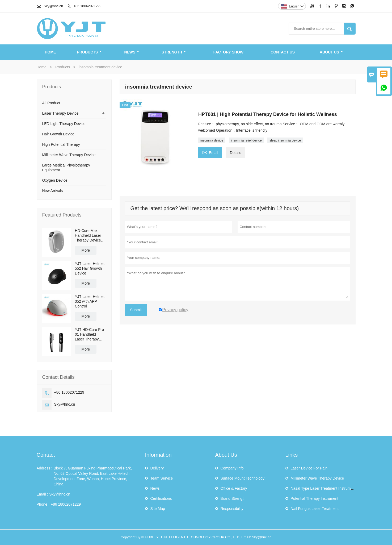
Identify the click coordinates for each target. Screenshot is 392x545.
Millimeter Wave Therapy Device (69, 155)
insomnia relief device (246, 140)
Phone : (43, 504)
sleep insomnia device (285, 140)
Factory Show (228, 52)
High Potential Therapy (61, 144)
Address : (45, 468)
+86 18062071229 (87, 6)
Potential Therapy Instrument (315, 498)
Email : (42, 494)
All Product (51, 103)
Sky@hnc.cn (53, 6)
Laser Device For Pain (309, 468)
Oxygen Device (55, 180)
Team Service (162, 478)
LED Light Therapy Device (64, 124)
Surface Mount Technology (243, 478)
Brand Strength (233, 498)
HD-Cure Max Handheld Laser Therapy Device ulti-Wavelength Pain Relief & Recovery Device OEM (89, 236)
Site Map (158, 509)
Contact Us (283, 52)
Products (90, 52)
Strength (174, 52)
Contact (46, 455)
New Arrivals (53, 191)
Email (210, 152)
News (132, 52)
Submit (136, 310)
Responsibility (232, 509)
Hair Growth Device (58, 134)
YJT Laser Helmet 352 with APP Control (90, 301)
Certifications (161, 498)
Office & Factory (234, 488)
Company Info (232, 468)
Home (50, 52)
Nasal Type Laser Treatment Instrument (323, 488)
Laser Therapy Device (60, 113)
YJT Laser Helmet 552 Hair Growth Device (90, 268)
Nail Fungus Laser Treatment (315, 509)
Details (236, 153)
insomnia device (212, 140)
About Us (331, 52)
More (86, 250)
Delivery (157, 468)
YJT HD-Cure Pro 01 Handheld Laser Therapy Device (89, 334)
